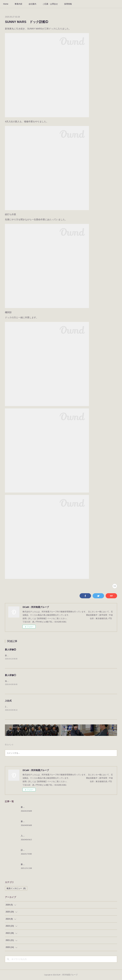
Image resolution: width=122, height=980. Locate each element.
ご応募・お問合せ (50, 4)
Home (6, 4)
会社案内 (32, 4)
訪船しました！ (27, 850)
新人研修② (10, 650)
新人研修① (10, 675)
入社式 (8, 701)
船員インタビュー (16, 889)
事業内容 (18, 4)
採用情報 (68, 4)
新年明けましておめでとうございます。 (38, 865)
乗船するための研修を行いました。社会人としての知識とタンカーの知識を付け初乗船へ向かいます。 (49, 656)
